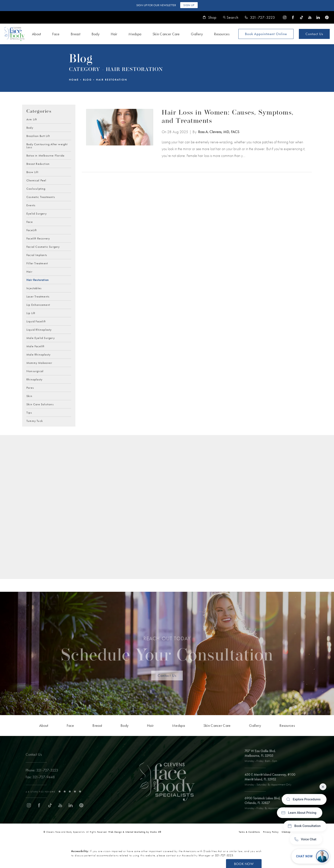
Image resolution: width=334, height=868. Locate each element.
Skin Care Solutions (40, 404)
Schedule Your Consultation (167, 652)
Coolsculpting (36, 188)
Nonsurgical (35, 371)
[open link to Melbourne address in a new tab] (263, 756)
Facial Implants (37, 255)
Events (31, 205)
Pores (30, 387)
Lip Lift (31, 313)
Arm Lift (32, 119)
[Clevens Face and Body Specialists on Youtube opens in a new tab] (310, 17)
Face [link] (56, 34)
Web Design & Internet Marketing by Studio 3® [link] (135, 832)
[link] (260, 17)
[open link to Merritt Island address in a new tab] (272, 780)
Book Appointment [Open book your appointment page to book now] (266, 34)
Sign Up (189, 5)
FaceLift (32, 230)
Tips (29, 412)
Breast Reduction (38, 164)
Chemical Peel (36, 180)
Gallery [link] (197, 34)
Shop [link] (210, 17)
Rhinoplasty (34, 379)
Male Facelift (35, 346)
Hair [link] (114, 34)
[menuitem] (285, 17)
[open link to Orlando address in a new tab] (272, 803)
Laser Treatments (38, 296)
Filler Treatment (37, 263)
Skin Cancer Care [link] (166, 34)
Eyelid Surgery (37, 213)
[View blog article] (120, 134)
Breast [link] (76, 34)
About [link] (37, 34)
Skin (29, 396)
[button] (231, 17)
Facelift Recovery (38, 238)
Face (30, 222)
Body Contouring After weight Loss (47, 145)
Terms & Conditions (249, 832)
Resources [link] (222, 34)
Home (74, 80)
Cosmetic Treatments (41, 197)
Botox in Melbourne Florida (45, 155)
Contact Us (314, 34)
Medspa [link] (135, 34)
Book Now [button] (244, 864)
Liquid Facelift (36, 321)
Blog (87, 80)
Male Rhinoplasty (38, 354)
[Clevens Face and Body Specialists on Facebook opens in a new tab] (293, 17)
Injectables (34, 288)
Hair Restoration (112, 80)
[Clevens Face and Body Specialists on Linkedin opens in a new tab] (318, 17)
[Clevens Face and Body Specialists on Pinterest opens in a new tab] (327, 17)
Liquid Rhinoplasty (39, 329)
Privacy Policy (271, 832)
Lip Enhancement (38, 305)
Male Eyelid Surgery (41, 338)
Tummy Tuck (35, 421)
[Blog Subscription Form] (159, 509)
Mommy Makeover (39, 363)
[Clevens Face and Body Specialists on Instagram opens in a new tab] (285, 17)
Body (30, 127)
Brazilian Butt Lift (38, 136)
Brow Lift (32, 172)
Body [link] (96, 34)
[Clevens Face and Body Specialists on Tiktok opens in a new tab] (302, 17)
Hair (29, 271)
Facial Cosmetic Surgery (43, 246)
